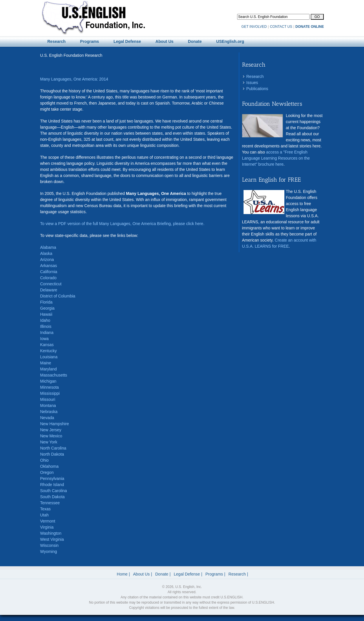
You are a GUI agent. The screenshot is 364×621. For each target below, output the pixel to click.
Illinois (46, 326)
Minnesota (50, 387)
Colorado (49, 278)
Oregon (47, 472)
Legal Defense (187, 574)
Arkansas (49, 266)
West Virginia (52, 539)
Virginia (47, 527)
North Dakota (52, 454)
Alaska (46, 253)
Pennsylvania (52, 478)
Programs (214, 574)
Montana (48, 406)
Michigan (48, 381)
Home (122, 574)
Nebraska (49, 412)
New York (49, 442)
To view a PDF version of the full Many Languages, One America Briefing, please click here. (122, 224)
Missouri (48, 399)
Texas (46, 509)
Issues (252, 83)
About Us (142, 574)
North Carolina (53, 448)
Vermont (48, 521)
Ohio (45, 460)
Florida (46, 302)
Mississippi (50, 393)
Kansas (47, 345)
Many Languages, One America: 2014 (74, 79)
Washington (51, 533)
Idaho (45, 320)
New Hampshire (55, 424)
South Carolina (54, 491)
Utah (45, 515)
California (49, 272)
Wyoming (49, 551)
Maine (46, 363)
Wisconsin (50, 545)
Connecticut (51, 284)
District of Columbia (58, 296)
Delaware (49, 290)
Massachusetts (54, 375)
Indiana (47, 333)
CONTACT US (281, 27)
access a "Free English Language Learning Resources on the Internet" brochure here (276, 158)
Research (255, 76)
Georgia (47, 308)
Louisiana (49, 357)
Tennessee (50, 503)
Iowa (45, 339)
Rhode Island (52, 485)
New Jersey (51, 430)
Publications (257, 89)
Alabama (48, 247)
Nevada (47, 418)
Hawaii (46, 314)
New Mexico (51, 436)
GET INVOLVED (254, 27)
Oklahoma (50, 466)
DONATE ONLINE (310, 27)
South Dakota (53, 497)
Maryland (49, 369)
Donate (162, 574)
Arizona (47, 260)
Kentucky (49, 351)
